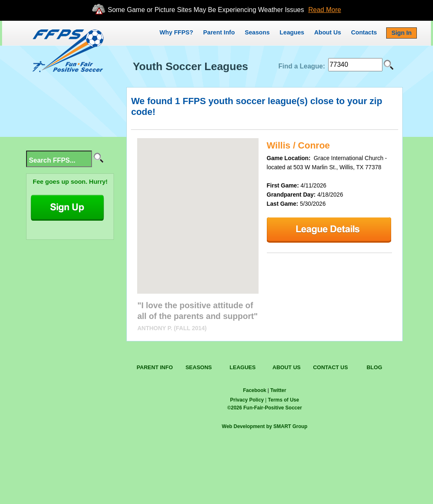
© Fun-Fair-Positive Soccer (264, 408)
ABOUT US (287, 367)
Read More (325, 10)
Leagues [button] (292, 32)
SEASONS (199, 367)
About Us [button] (328, 32)
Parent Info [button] (219, 32)
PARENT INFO (155, 367)
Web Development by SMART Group (264, 426)
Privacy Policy (247, 400)
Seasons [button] (257, 32)
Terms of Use (284, 400)
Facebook (254, 390)
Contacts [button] (364, 32)
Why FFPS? (176, 32)
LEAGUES (243, 367)
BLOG (375, 367)
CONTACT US (330, 367)
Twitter (278, 390)
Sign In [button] (402, 33)
